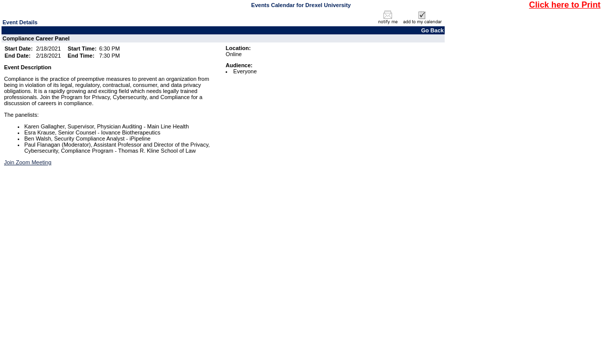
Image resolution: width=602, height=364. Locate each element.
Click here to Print (565, 5)
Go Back (433, 30)
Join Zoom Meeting (28, 162)
